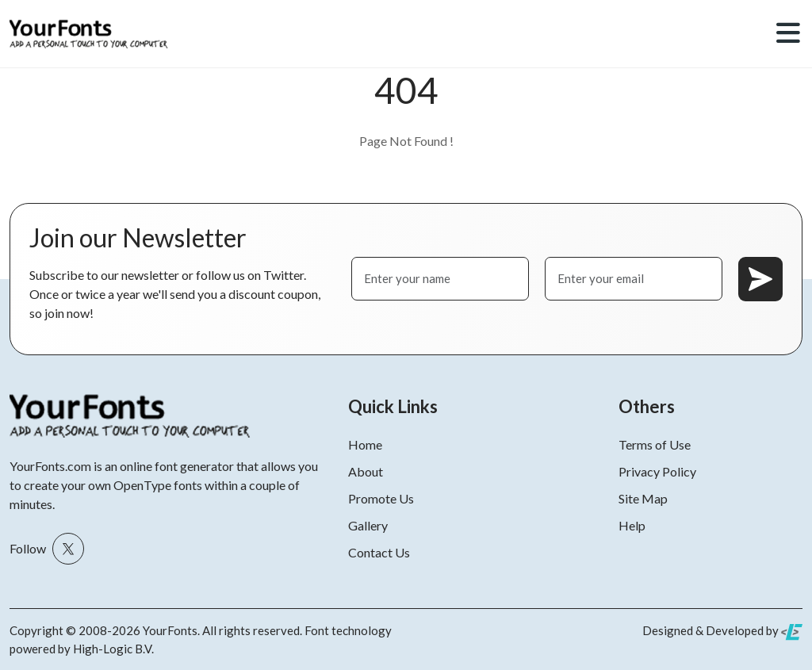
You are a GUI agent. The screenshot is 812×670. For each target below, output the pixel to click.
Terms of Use (655, 444)
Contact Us (379, 552)
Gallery (368, 525)
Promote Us (381, 498)
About (366, 471)
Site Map (643, 498)
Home (365, 444)
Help (632, 525)
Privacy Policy (657, 471)
